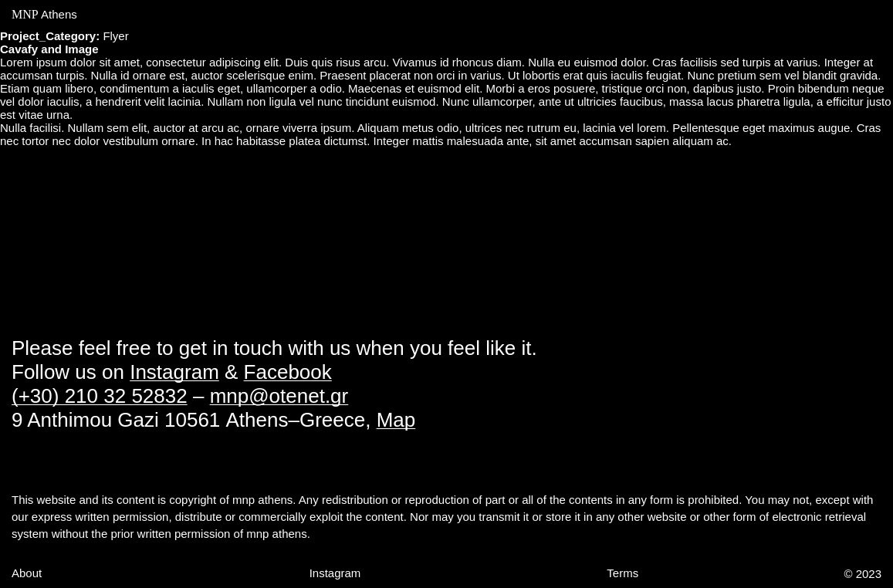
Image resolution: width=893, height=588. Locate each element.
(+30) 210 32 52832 (100, 396)
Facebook (288, 372)
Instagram (174, 372)
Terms (622, 573)
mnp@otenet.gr (279, 396)
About (27, 573)
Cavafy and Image (49, 49)
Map (396, 420)
